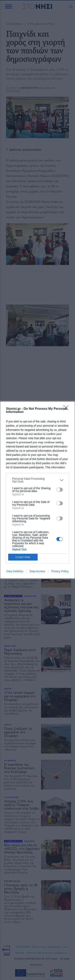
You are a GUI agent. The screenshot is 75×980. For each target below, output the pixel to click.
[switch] (60, 490)
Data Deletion (15, 571)
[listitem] (37, 480)
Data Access (37, 571)
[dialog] (37, 490)
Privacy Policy (60, 571)
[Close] (67, 409)
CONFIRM (23, 557)
